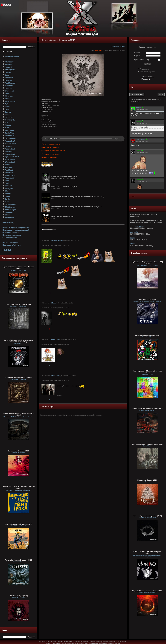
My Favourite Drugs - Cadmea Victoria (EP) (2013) (147, 263)
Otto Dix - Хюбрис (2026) (19, 596)
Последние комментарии (13, 235)
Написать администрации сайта (16, 228)
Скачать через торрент (50, 147)
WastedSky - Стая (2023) (147, 299)
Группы (7, 250)
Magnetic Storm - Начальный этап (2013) (147, 591)
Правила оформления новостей (16, 230)
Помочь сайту (8, 223)
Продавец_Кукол (137, 226)
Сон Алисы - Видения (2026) (19, 451)
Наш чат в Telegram (10, 243)
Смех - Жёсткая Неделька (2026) (19, 304)
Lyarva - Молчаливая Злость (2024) (64, 177)
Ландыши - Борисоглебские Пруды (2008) (147, 444)
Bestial (132, 238)
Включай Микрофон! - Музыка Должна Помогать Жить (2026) (19, 341)
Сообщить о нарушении (50, 154)
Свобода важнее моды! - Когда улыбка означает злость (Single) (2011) (78, 197)
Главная (9, 52)
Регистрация (145, 69)
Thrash (122, 46)
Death (113, 46)
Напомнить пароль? (147, 72)
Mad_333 (98, 50)
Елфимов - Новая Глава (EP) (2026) (19, 378)
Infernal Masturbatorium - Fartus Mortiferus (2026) (19, 414)
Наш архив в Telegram (11, 245)
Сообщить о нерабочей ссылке (53, 151)
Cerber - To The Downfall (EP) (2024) (64, 187)
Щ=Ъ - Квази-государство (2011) (147, 335)
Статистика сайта (10, 238)
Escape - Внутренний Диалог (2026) (19, 524)
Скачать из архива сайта (51, 144)
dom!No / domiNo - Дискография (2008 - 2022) (147, 553)
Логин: (137, 53)
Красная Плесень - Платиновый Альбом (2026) (19, 268)
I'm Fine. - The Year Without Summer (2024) (147, 408)
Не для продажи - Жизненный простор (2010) (147, 372)
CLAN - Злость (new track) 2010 (63, 217)
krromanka (134, 232)
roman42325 (55, 376)
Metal (118, 46)
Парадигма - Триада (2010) (147, 480)
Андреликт (55, 339)
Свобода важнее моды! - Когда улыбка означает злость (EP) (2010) (76, 207)
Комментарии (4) (49, 229)
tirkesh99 (54, 303)
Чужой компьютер (142, 60)
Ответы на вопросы (11, 233)
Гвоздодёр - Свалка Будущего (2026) (19, 560)
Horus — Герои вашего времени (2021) (147, 516)
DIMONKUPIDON (57, 240)
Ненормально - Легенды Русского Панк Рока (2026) (19, 488)
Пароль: (138, 56)
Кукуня (133, 244)
